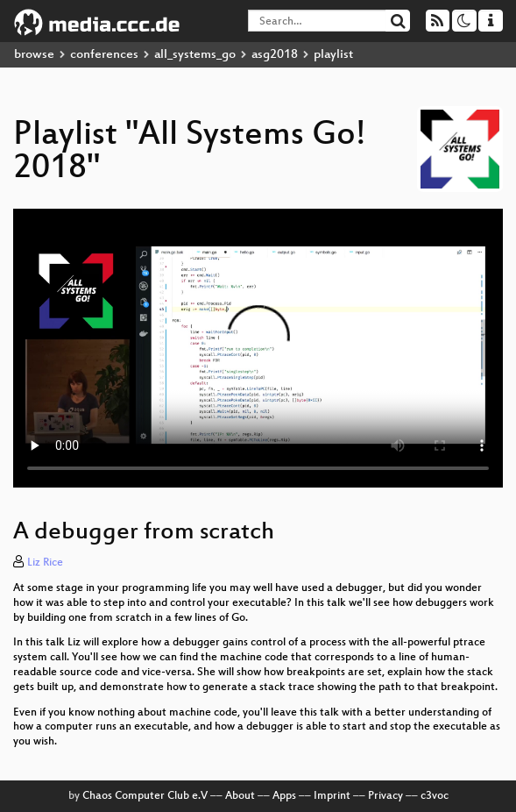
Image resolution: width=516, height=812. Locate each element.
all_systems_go (195, 55)
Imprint (332, 796)
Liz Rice (45, 563)
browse (34, 55)
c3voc (435, 796)
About (240, 796)
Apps (284, 796)
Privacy (385, 796)
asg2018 (275, 55)
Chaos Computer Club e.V (145, 796)
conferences (104, 55)
